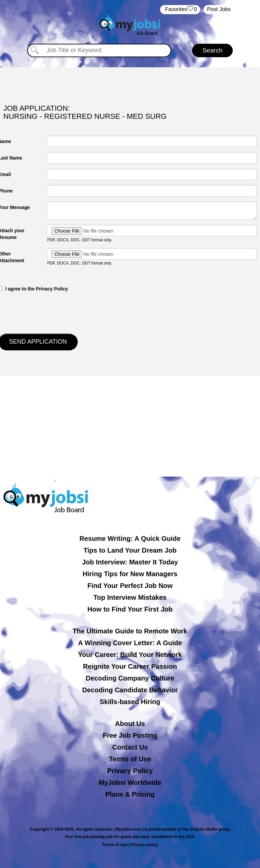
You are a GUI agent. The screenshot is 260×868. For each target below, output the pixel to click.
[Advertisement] (130, 426)
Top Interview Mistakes (130, 597)
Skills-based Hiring (130, 702)
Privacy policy (144, 845)
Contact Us (130, 747)
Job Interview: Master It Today (130, 562)
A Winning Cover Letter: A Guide (130, 643)
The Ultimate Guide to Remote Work (130, 631)
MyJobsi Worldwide (130, 783)
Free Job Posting (130, 735)
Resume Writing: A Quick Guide (130, 539)
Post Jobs (219, 9)
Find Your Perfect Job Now (130, 586)
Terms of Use (130, 759)
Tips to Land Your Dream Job (130, 550)
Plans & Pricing (130, 794)
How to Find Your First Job (130, 609)
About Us (130, 724)
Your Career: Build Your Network (130, 655)
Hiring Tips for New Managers (130, 574)
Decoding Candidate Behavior (130, 690)
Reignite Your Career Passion (130, 666)
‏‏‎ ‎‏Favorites (180, 10)
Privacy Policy (130, 771)
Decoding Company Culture (130, 678)
